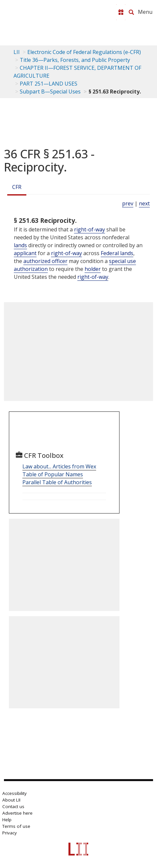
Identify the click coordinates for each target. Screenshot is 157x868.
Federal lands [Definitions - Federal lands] (117, 253)
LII (17, 52)
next (144, 203)
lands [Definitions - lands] (20, 245)
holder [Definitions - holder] (93, 269)
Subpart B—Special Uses (50, 92)
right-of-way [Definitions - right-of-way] (90, 229)
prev (128, 203)
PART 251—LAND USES (49, 84)
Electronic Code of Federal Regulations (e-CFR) (84, 52)
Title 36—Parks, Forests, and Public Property (75, 60)
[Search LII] (131, 12)
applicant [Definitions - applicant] (25, 253)
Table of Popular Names (53, 474)
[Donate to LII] (121, 12)
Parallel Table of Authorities (57, 482)
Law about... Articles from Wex (59, 466)
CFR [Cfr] (17, 187)
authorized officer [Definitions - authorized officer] (45, 261)
